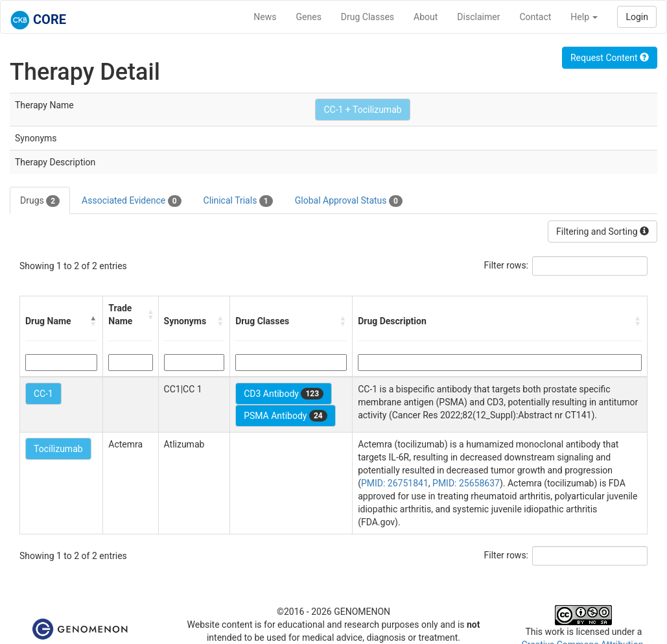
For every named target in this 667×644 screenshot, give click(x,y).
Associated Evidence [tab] (131, 201)
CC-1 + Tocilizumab (362, 110)
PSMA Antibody (286, 416)
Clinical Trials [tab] (238, 201)
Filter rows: (507, 265)
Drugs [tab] (40, 201)
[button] (93, 321)
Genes (309, 17)
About (426, 17)
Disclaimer (478, 17)
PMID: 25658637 (466, 483)
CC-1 (43, 394)
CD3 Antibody (284, 394)
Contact (535, 17)
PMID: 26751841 (395, 483)
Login (637, 17)
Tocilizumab (58, 449)
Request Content (610, 58)
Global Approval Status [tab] (349, 201)
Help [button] (584, 17)
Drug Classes (368, 17)
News (265, 17)
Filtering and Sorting (603, 232)
